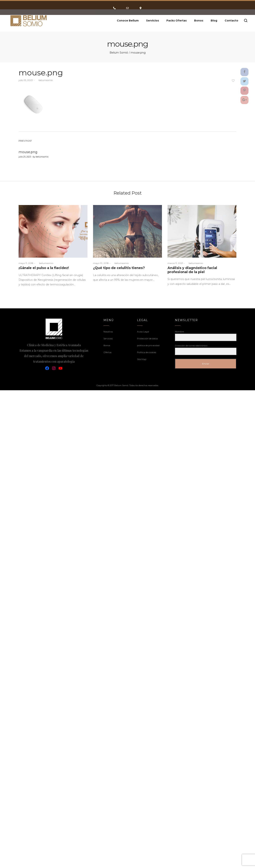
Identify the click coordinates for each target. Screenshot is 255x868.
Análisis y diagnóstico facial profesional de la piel (192, 269)
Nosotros (108, 331)
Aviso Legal (143, 331)
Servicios (108, 338)
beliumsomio (44, 79)
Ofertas (107, 352)
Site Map (142, 358)
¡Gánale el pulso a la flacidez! (44, 267)
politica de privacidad (148, 345)
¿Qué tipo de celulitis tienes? (119, 267)
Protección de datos (147, 338)
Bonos (107, 345)
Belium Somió (119, 52)
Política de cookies (147, 352)
